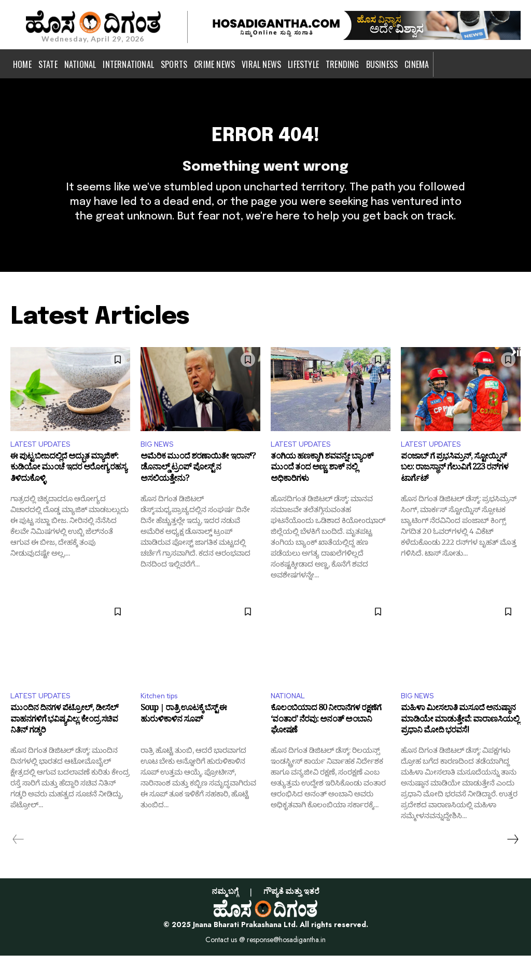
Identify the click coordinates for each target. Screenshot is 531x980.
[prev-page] (18, 864)
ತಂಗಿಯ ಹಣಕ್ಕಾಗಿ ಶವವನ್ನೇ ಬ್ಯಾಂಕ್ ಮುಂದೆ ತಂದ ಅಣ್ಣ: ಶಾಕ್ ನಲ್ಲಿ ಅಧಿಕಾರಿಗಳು (322, 492)
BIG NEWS (159, 465)
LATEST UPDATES (45, 465)
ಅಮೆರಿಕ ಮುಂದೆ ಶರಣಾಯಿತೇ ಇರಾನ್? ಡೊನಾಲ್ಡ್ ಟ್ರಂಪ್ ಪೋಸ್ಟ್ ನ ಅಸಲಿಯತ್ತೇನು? (198, 492)
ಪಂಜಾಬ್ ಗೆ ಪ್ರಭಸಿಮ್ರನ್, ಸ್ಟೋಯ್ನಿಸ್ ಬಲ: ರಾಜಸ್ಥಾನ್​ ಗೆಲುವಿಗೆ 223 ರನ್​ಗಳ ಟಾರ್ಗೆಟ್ (455, 492)
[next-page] (512, 864)
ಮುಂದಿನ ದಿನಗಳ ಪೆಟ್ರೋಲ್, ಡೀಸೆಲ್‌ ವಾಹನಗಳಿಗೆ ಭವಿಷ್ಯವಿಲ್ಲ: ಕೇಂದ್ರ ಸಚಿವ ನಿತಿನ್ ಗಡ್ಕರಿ (64, 746)
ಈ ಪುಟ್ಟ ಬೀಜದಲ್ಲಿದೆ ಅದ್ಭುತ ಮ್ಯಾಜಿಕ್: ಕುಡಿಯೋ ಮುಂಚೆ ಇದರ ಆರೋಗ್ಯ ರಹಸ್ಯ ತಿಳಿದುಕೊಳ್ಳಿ (68, 492)
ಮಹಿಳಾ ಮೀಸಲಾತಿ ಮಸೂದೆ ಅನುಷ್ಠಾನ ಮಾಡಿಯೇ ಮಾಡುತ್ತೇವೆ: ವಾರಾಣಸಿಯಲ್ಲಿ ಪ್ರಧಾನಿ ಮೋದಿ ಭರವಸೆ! (460, 746)
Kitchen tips (164, 720)
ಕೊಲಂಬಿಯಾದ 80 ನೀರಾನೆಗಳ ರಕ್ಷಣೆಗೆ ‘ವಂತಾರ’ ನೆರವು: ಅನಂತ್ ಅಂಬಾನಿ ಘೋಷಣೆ (326, 746)
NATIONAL (291, 720)
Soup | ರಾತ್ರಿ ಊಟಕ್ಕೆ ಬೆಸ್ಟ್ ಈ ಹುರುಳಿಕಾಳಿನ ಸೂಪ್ (184, 741)
